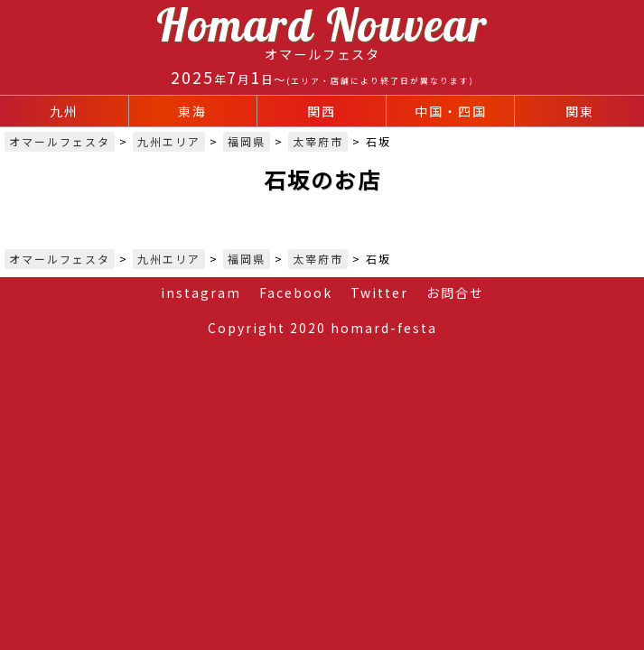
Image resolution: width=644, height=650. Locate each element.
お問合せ (455, 292)
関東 (580, 111)
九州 (64, 111)
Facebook (296, 292)
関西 (322, 111)
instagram (201, 292)
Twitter (379, 292)
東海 (192, 111)
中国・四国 (451, 111)
